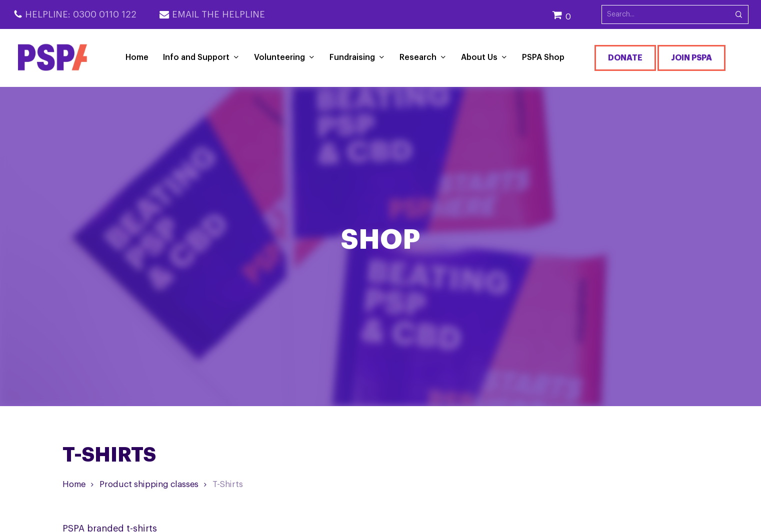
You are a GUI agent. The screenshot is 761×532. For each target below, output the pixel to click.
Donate (625, 58)
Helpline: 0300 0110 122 (81, 14)
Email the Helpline (218, 14)
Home (74, 484)
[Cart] (576, 15)
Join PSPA (691, 58)
